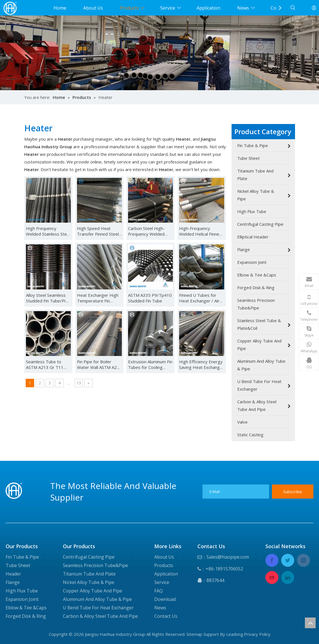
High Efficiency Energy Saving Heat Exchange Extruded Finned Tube (201, 364)
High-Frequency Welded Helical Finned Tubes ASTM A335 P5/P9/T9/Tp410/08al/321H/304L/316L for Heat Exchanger (202, 231)
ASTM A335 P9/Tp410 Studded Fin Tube (150, 298)
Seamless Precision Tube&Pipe (95, 565)
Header (13, 574)
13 (79, 383)
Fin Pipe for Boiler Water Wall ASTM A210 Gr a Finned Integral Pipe (99, 364)
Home (60, 8)
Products (129, 8)
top (310, 623)
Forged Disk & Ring (26, 616)
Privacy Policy (257, 634)
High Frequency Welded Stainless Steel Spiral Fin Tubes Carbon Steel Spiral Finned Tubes (48, 231)
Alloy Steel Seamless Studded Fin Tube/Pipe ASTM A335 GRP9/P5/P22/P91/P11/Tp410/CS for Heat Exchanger (48, 298)
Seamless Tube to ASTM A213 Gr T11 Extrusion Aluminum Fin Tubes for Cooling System (48, 364)
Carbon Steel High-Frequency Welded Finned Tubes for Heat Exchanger (150, 231)
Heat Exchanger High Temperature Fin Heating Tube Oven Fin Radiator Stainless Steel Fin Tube (99, 298)
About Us (93, 8)
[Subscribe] (293, 492)
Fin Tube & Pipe (22, 557)
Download (165, 599)
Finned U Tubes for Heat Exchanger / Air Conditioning (199, 298)
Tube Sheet (18, 565)
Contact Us (166, 616)
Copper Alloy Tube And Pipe (93, 591)
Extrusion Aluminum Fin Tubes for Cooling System (150, 364)
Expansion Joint (22, 599)
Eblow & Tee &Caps (26, 608)
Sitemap (194, 634)
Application (208, 8)
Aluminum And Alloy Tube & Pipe (97, 599)
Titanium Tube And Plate (89, 574)
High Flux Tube (22, 591)
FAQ (159, 591)
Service (168, 8)
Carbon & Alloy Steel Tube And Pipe (100, 616)
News (243, 8)
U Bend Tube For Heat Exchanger (98, 608)
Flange (13, 582)
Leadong (235, 634)
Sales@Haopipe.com (228, 557)
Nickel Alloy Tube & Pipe (89, 582)
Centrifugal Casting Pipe (89, 557)
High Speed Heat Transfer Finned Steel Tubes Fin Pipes (98, 231)
